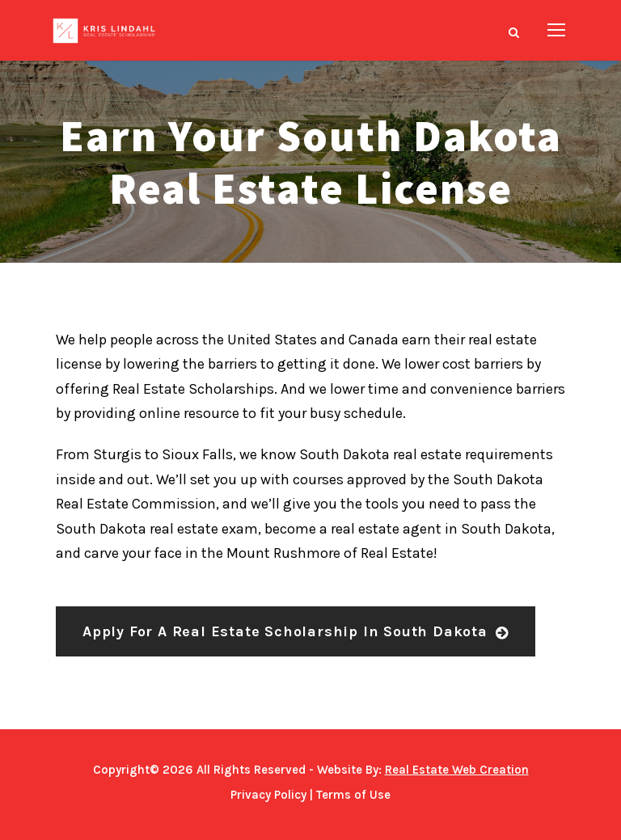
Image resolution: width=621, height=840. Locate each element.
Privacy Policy (268, 795)
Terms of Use (353, 795)
